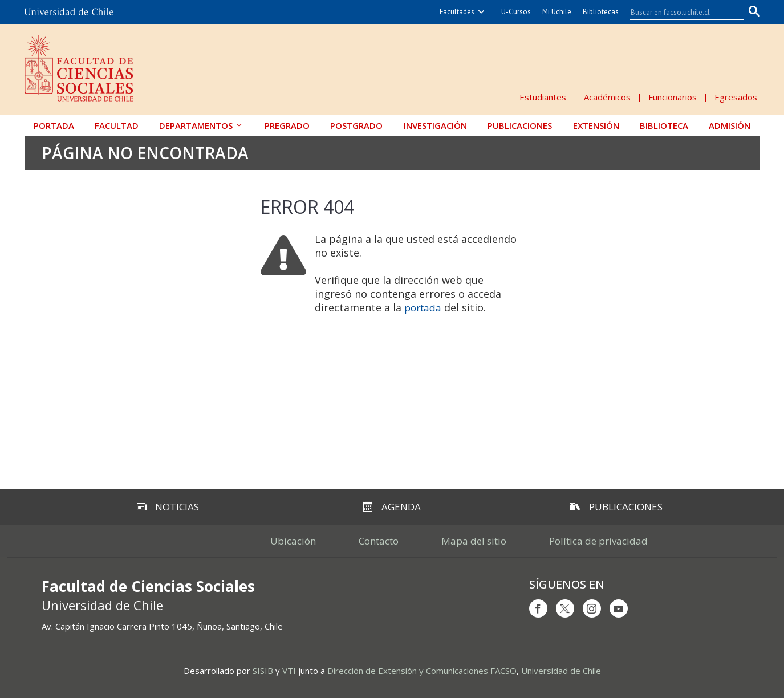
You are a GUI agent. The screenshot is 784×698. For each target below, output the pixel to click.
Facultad (117, 125)
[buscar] (680, 12)
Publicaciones (520, 125)
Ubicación (293, 541)
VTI (289, 671)
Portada (54, 125)
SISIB (263, 671)
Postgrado (356, 125)
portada (423, 308)
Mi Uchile (557, 12)
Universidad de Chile (561, 671)
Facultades (457, 12)
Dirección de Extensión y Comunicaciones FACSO (422, 671)
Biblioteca (664, 125)
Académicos (607, 97)
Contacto (379, 541)
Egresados (736, 97)
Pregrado (287, 125)
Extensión (596, 125)
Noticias (168, 507)
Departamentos (196, 125)
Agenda (392, 507)
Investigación (435, 125)
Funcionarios (673, 97)
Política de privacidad (598, 541)
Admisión (730, 125)
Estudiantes (543, 97)
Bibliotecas (601, 12)
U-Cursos (516, 12)
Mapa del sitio (474, 541)
